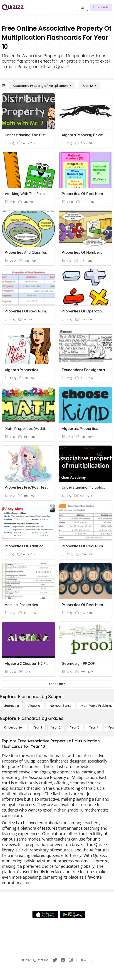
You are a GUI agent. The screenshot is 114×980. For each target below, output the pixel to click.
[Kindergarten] (14, 727)
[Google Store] (72, 914)
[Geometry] (11, 706)
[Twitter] (55, 960)
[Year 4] (94, 727)
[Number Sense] (61, 706)
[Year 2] (56, 727)
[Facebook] (63, 960)
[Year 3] (75, 727)
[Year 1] (37, 727)
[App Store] (45, 914)
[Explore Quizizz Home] (13, 7)
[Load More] (57, 684)
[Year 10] (89, 86)
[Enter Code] (101, 7)
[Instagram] (71, 960)
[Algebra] (34, 706)
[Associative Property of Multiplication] (42, 86)
